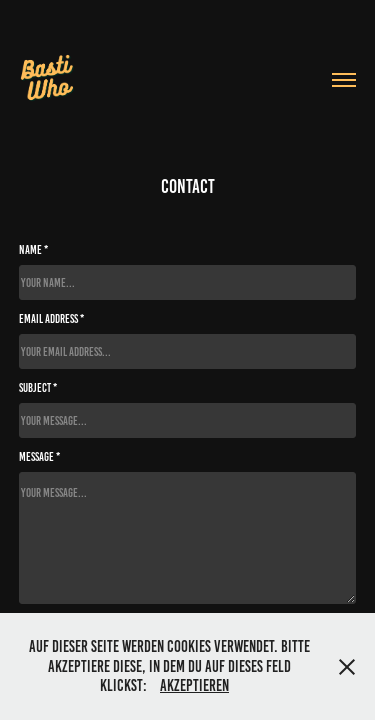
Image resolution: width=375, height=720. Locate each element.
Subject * (38, 387)
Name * (33, 249)
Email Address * (51, 318)
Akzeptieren (194, 685)
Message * (39, 456)
